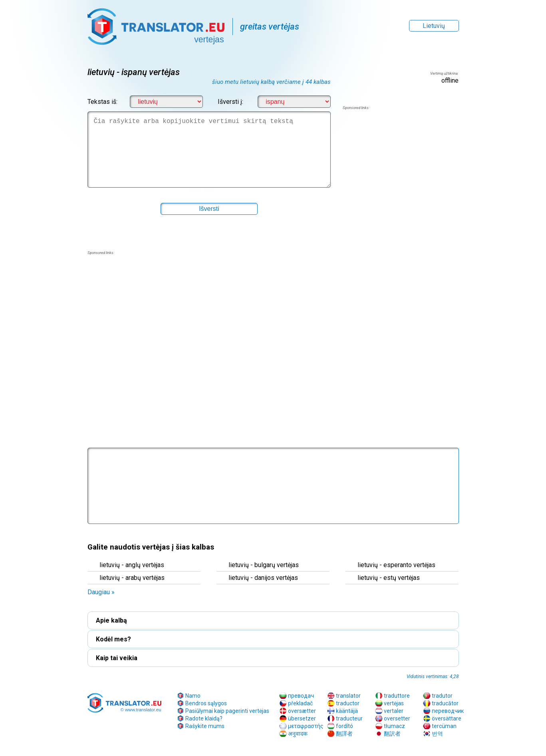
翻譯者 (344, 734)
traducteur (349, 718)
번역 (437, 734)
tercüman (444, 726)
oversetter (397, 718)
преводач (301, 696)
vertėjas (394, 703)
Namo (193, 696)
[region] (401, 175)
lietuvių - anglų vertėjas (132, 565)
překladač (300, 703)
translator (348, 696)
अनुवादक (298, 734)
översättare (447, 718)
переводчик (448, 711)
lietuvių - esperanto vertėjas (396, 565)
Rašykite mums (205, 726)
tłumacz (394, 726)
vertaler (394, 711)
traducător (445, 703)
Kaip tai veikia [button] (117, 658)
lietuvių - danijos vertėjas (263, 578)
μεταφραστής (306, 726)
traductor (348, 703)
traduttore (397, 696)
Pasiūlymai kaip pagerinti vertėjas (227, 711)
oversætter (302, 711)
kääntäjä (347, 711)
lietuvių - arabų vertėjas (132, 578)
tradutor (442, 696)
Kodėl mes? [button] (113, 639)
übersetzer (302, 718)
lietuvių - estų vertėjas (389, 578)
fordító (344, 726)
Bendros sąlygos (206, 703)
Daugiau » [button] (101, 592)
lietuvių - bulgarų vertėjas (264, 565)
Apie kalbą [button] (111, 620)
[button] (209, 209)
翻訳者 (392, 734)
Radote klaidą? (204, 718)
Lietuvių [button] (434, 26)
